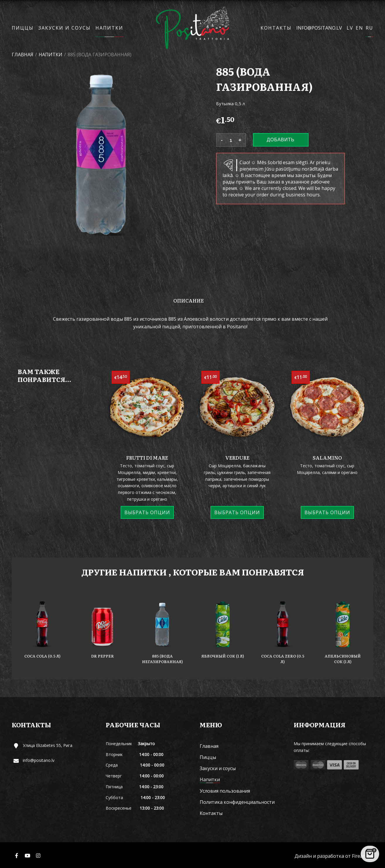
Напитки (109, 28)
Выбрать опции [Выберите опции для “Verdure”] (237, 512)
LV (350, 28)
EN (360, 28)
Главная (23, 55)
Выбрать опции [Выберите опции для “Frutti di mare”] (147, 512)
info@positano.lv (319, 28)
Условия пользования (225, 791)
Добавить (281, 140)
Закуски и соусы (65, 28)
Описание (189, 300)
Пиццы (23, 28)
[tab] (189, 300)
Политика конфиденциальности (237, 802)
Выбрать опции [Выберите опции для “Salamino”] (327, 512)
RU (369, 28)
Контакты (276, 28)
